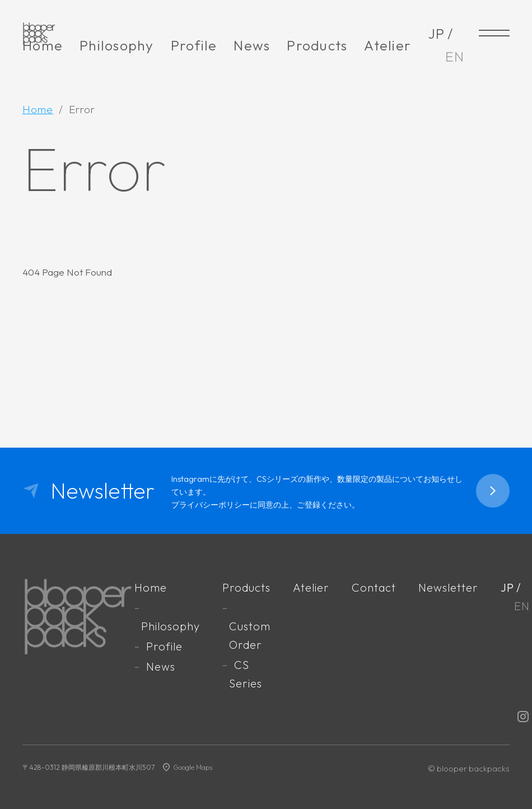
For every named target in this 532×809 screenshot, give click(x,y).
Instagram (523, 717)
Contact (374, 587)
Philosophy (117, 45)
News (252, 45)
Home (43, 45)
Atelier (388, 45)
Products (317, 45)
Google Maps (193, 767)
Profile (194, 45)
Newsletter (448, 587)
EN (455, 57)
